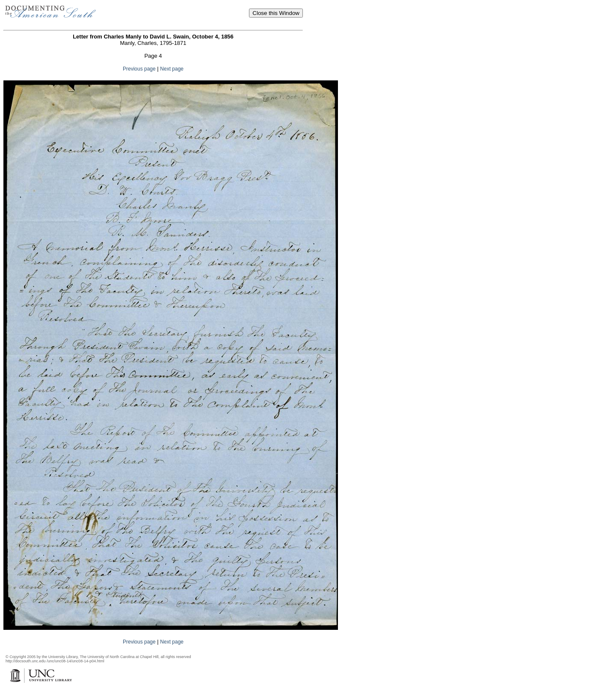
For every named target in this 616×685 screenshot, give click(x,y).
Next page (172, 69)
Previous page (139, 69)
